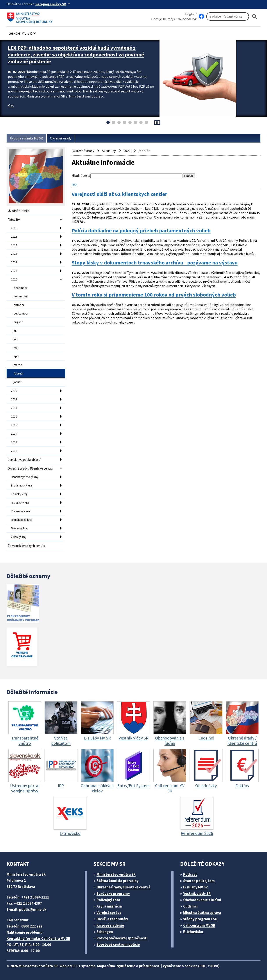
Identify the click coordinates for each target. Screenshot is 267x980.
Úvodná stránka (18, 211)
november (20, 296)
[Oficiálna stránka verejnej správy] (54, 4)
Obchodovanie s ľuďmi (202, 900)
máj (16, 348)
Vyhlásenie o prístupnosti (139, 966)
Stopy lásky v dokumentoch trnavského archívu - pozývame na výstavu (155, 263)
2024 (14, 245)
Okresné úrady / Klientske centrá (30, 468)
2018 (14, 399)
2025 (14, 237)
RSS (75, 185)
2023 (14, 254)
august (18, 322)
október (19, 305)
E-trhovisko (193, 932)
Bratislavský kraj (22, 485)
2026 (14, 228)
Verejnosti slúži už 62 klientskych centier (119, 194)
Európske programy (113, 893)
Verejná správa (109, 913)
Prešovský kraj (21, 511)
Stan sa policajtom (199, 881)
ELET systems (84, 966)
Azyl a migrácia (109, 906)
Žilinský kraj (19, 537)
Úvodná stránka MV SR (26, 138)
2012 (14, 451)
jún (15, 339)
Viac (11, 105)
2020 (14, 279)
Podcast (190, 874)
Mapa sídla (106, 966)
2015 (14, 425)
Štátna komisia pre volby (118, 881)
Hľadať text (80, 175)
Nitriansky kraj (20, 503)
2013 (14, 442)
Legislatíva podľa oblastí (24, 460)
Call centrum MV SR (199, 925)
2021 (14, 271)
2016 (14, 416)
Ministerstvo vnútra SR (116, 874)
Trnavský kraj (20, 528)
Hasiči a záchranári (112, 919)
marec (18, 365)
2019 (14, 391)
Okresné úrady (61, 138)
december (21, 288)
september (21, 313)
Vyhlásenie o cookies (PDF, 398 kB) (191, 966)
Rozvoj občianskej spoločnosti (122, 938)
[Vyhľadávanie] (228, 16)
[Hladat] (255, 17)
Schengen (105, 932)
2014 (14, 434)
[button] (23, 32)
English (191, 14)
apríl (16, 356)
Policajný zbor (108, 900)
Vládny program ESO (200, 919)
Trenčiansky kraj (22, 520)
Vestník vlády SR (197, 893)
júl (15, 331)
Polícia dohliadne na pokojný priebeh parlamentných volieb (141, 231)
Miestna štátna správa (202, 913)
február (19, 373)
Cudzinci (190, 906)
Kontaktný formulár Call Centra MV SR (38, 938)
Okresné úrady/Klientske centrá (123, 887)
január (18, 382)
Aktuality (14, 220)
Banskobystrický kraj (25, 477)
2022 (14, 262)
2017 (14, 408)
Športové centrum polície (118, 944)
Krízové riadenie (110, 925)
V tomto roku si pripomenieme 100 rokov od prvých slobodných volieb (154, 295)
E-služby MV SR (195, 887)
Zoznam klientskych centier (27, 546)
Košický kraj (19, 494)
